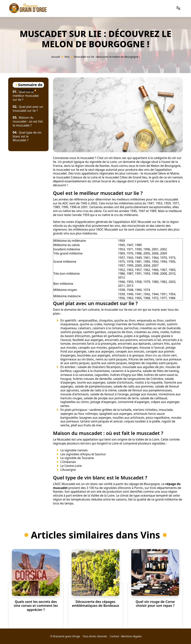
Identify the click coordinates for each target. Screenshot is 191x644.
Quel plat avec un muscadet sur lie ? (28, 109)
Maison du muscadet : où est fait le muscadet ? (28, 121)
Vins (67, 57)
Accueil (56, 57)
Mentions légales (131, 636)
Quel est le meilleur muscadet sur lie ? (26, 96)
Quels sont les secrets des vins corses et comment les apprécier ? (36, 606)
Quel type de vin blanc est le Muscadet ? (27, 136)
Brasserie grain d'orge (67, 636)
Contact (114, 636)
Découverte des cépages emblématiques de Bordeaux (96, 604)
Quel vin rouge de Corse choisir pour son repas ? (155, 604)
